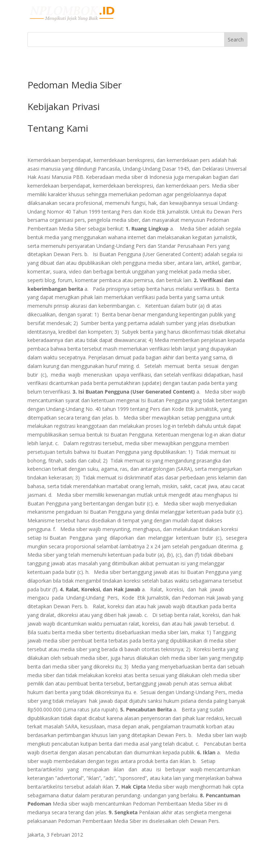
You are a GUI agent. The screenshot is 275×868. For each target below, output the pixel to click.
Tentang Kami (58, 128)
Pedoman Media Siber (75, 85)
